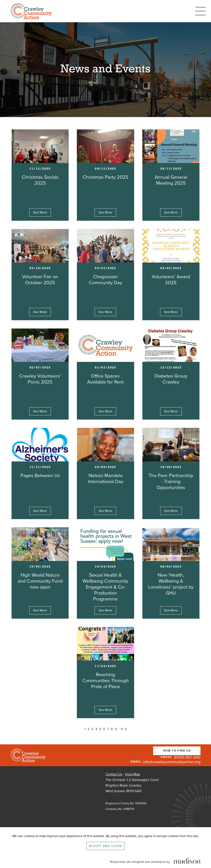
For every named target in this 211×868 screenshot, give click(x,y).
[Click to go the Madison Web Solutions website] (187, 861)
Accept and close (105, 846)
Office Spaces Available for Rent (105, 379)
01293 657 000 (187, 757)
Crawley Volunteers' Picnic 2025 (40, 379)
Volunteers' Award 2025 (171, 280)
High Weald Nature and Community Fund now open (40, 581)
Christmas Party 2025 (105, 177)
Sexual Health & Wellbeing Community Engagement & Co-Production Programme (105, 587)
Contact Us (114, 774)
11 (122, 729)
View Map (132, 774)
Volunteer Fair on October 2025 (40, 280)
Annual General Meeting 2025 (171, 180)
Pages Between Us (40, 476)
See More (40, 212)
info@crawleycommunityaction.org (172, 762)
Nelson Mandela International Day (105, 479)
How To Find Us (177, 751)
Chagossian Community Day (105, 280)
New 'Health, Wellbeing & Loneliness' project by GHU (171, 584)
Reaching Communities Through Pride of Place (105, 681)
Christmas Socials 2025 (40, 180)
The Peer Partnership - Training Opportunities (171, 482)
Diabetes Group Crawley (171, 379)
